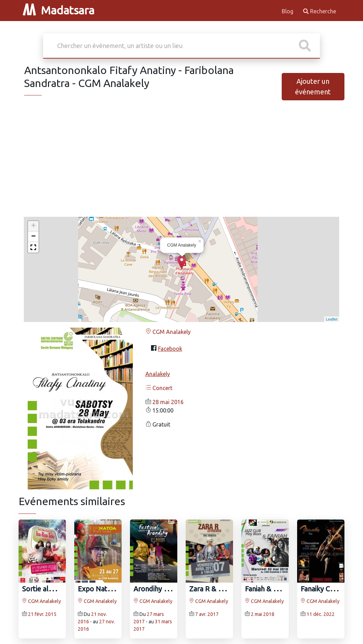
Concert (159, 388)
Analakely (158, 374)
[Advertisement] (181, 162)
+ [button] (33, 226)
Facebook (170, 349)
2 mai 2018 (263, 614)
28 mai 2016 (168, 402)
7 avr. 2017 (207, 614)
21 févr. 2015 (42, 614)
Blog (288, 11)
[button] (33, 247)
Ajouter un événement (313, 86)
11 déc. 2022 (321, 614)
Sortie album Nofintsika (60, 589)
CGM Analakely (168, 332)
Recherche (320, 11)
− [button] (33, 237)
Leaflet (332, 319)
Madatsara (59, 10)
